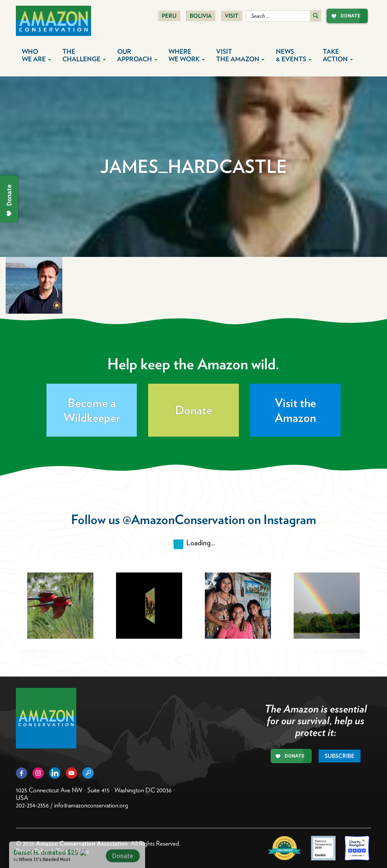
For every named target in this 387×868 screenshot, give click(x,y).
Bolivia (201, 16)
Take (338, 55)
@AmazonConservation (184, 519)
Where (187, 55)
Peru (169, 16)
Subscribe (340, 756)
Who (36, 55)
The (84, 55)
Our (137, 55)
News (294, 55)
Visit (232, 16)
